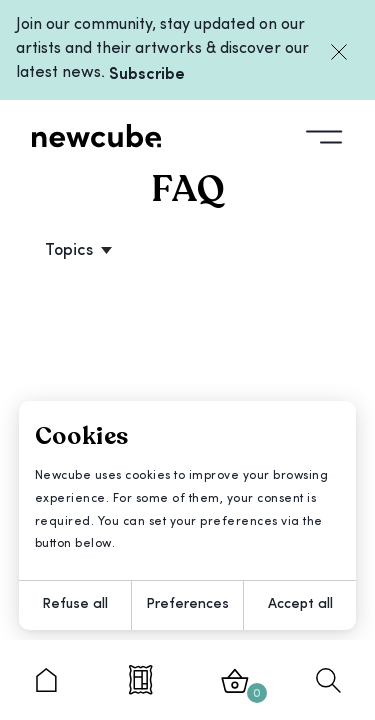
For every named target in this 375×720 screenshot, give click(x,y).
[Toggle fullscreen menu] (324, 135)
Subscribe (147, 75)
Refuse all (75, 604)
